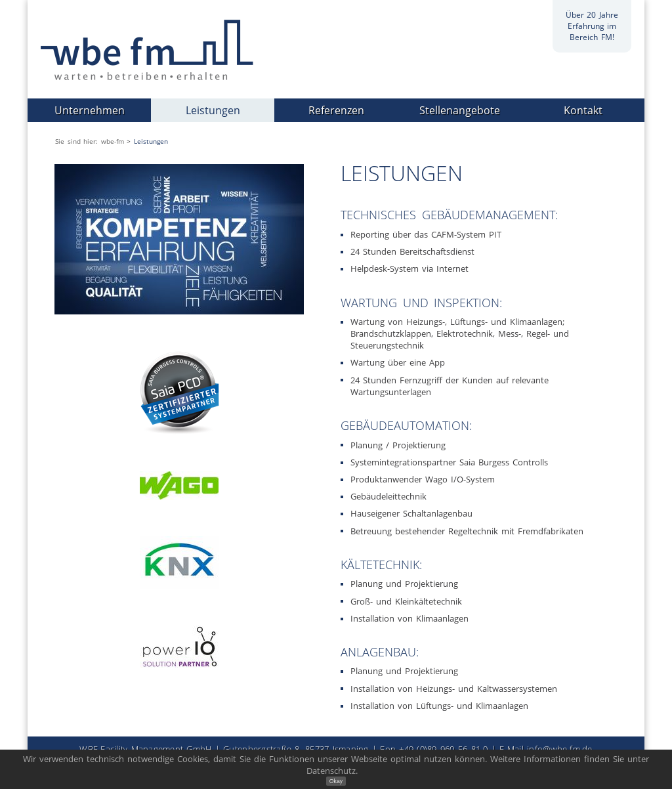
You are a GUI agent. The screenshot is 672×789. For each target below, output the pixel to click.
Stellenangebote (460, 110)
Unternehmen (90, 110)
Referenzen (336, 110)
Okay (336, 781)
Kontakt (583, 110)
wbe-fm (113, 141)
